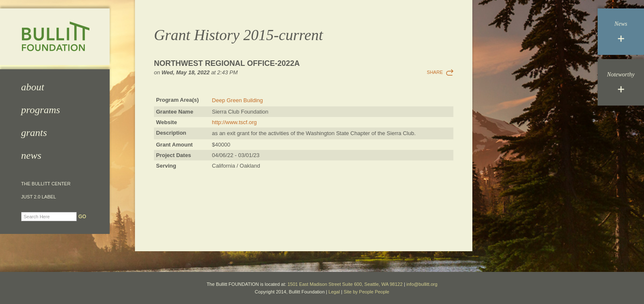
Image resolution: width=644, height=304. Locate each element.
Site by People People (366, 292)
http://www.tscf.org (234, 122)
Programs (40, 110)
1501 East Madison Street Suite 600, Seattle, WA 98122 (345, 284)
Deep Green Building (238, 100)
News (31, 155)
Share (435, 72)
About (33, 87)
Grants (34, 133)
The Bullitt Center (46, 184)
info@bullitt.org (422, 284)
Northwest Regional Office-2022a (227, 63)
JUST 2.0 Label (39, 197)
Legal (334, 292)
